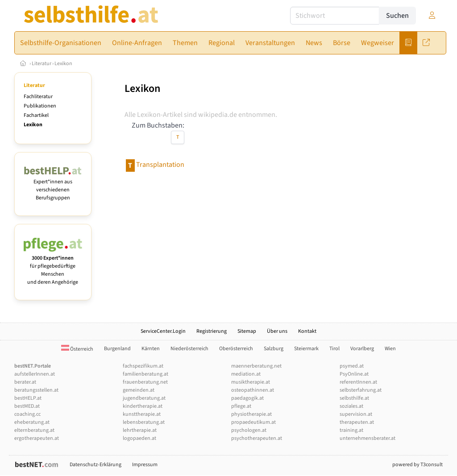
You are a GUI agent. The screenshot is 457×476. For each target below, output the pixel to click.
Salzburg (274, 349)
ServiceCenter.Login (163, 331)
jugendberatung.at (144, 398)
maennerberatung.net (256, 366)
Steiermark (306, 349)
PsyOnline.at (354, 374)
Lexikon (63, 64)
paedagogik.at (247, 398)
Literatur (42, 64)
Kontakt (307, 331)
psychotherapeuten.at (257, 438)
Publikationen (40, 106)
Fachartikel (36, 115)
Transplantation (160, 165)
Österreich (77, 349)
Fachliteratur (38, 97)
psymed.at (352, 366)
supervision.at (356, 414)
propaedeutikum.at (253, 422)
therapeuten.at (357, 422)
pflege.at (241, 406)
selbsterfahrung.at (361, 390)
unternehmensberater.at (368, 438)
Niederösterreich (189, 349)
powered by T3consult (418, 465)
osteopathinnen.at (253, 390)
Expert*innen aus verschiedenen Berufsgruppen (53, 186)
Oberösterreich (236, 349)
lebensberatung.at (144, 422)
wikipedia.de (218, 115)
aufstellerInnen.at (35, 374)
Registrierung (212, 331)
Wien (390, 349)
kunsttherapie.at (142, 414)
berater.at (25, 382)
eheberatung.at (32, 422)
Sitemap (247, 331)
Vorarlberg (362, 349)
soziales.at (351, 406)
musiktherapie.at (251, 382)
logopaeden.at (139, 438)
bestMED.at (27, 406)
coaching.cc (27, 414)
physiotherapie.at (251, 414)
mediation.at (246, 374)
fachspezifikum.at (143, 366)
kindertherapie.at (143, 406)
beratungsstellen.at (36, 390)
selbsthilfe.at (354, 398)
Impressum (145, 465)
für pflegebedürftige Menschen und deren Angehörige (53, 266)
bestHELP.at (28, 398)
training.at (351, 430)
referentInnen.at (358, 382)
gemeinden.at (139, 390)
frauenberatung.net (145, 382)
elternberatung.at (34, 430)
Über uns (277, 331)
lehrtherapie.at (140, 430)
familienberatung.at (145, 374)
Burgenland (117, 349)
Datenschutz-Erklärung (96, 465)
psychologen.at (249, 430)
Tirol (334, 349)
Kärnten (151, 349)
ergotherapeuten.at (37, 438)
